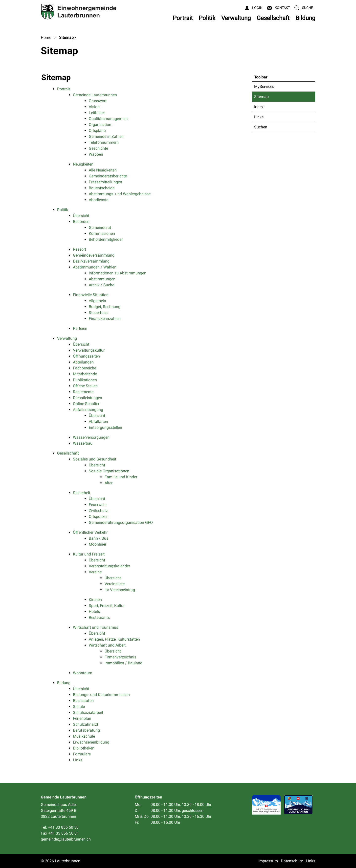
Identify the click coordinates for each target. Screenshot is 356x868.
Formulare (82, 754)
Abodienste (99, 200)
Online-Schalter (86, 404)
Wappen (96, 154)
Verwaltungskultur (89, 350)
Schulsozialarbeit (88, 712)
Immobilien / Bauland (123, 663)
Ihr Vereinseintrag (120, 590)
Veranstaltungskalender (109, 566)
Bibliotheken (84, 748)
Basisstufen (83, 701)
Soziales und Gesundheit (95, 459)
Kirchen (95, 600)
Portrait (183, 18)
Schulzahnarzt (86, 724)
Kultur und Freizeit (89, 554)
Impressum (268, 861)
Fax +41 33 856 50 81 (60, 833)
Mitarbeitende (85, 374)
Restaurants (99, 617)
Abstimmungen (102, 279)
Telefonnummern (104, 142)
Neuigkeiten (83, 164)
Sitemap (266, 98)
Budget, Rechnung (105, 307)
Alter (109, 483)
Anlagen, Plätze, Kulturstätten (114, 639)
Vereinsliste (115, 584)
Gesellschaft (273, 18)
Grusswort (98, 101)
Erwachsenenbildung (91, 742)
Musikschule (84, 736)
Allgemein (97, 301)
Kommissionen (102, 233)
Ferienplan (82, 718)
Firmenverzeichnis (120, 657)
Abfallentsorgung (88, 410)
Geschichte (98, 148)
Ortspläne (97, 131)
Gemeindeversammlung (94, 255)
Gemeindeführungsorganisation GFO (121, 522)
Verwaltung (236, 18)
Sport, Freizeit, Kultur (107, 606)
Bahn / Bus (99, 538)
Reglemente (83, 392)
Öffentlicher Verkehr (90, 532)
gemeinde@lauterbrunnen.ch (66, 839)
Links (259, 117)
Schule (79, 707)
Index (259, 107)
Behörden (81, 222)
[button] (304, 8)
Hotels (94, 612)
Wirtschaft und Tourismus (96, 627)
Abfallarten (98, 422)
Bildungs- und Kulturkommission (101, 695)
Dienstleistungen (88, 398)
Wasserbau (83, 443)
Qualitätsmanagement (108, 119)
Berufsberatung (86, 730)
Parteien (80, 328)
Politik (207, 18)
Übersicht (81, 216)
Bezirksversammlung (91, 261)
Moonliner (98, 544)
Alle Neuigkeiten (103, 170)
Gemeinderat (100, 228)
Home (46, 37)
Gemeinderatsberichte (108, 176)
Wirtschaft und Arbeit (107, 645)
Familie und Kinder (121, 477)
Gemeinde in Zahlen (106, 136)
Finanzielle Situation (91, 295)
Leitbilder (97, 113)
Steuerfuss (98, 313)
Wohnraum (83, 673)
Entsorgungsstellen (105, 427)
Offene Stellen (85, 386)
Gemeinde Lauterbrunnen (95, 95)
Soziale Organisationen (109, 471)
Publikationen (85, 380)
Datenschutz (292, 861)
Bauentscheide (102, 188)
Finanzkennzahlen (105, 319)
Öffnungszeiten (86, 356)
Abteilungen (83, 362)
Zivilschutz (98, 511)
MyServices (264, 86)
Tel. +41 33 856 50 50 (60, 827)
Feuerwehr (98, 505)
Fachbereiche (85, 368)
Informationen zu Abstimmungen (118, 273)
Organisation (100, 125)
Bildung (305, 18)
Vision (94, 107)
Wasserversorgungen (91, 437)
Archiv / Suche (101, 285)
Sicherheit (82, 493)
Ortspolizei (98, 517)
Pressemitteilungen (105, 182)
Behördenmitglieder (106, 239)
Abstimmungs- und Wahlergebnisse (120, 194)
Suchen (261, 127)
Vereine (95, 572)
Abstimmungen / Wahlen (95, 267)
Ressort (79, 249)
